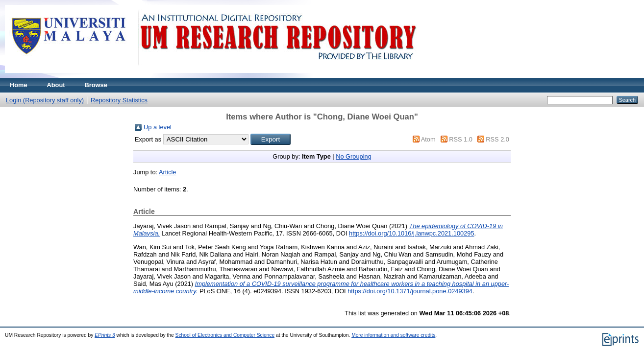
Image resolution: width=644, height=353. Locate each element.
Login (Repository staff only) (45, 100)
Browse (96, 85)
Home (19, 85)
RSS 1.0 (461, 139)
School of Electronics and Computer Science (225, 335)
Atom (428, 139)
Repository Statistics (119, 100)
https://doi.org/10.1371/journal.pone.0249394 (410, 291)
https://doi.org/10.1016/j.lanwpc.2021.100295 (411, 233)
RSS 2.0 (497, 139)
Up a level (158, 127)
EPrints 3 (105, 335)
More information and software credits (393, 335)
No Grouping (354, 156)
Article (168, 172)
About (56, 85)
